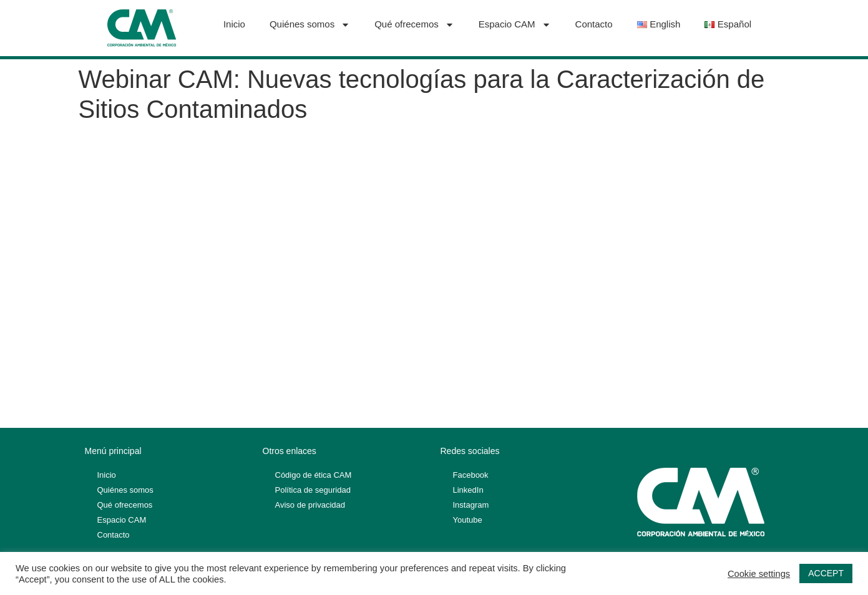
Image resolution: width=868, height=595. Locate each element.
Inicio (234, 24)
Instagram (471, 505)
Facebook (471, 475)
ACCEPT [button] (826, 573)
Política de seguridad (313, 490)
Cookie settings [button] (759, 574)
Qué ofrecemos (414, 25)
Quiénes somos (310, 25)
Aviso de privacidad (310, 505)
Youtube (468, 520)
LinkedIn (468, 490)
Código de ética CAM (314, 475)
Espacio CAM (515, 25)
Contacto (594, 24)
